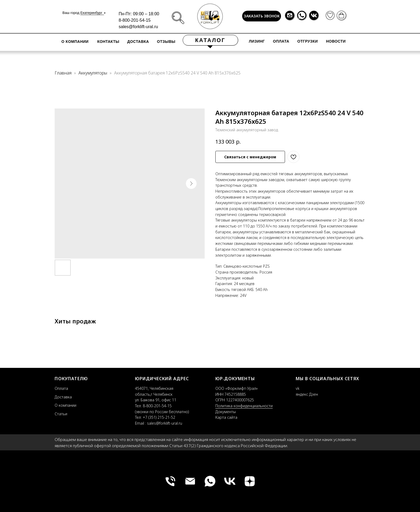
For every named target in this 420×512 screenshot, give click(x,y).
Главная (63, 73)
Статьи (61, 414)
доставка (138, 42)
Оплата (61, 388)
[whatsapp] (210, 481)
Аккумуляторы (93, 73)
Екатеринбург (91, 13)
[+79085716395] (170, 481)
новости (336, 41)
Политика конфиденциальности (244, 406)
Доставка (63, 397)
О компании (75, 42)
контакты (108, 42)
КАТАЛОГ (210, 40)
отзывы (166, 42)
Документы (226, 412)
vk (298, 388)
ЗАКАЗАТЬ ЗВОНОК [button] (262, 16)
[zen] (250, 481)
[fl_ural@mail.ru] (190, 481)
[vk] (230, 481)
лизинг (257, 41)
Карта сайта (226, 417)
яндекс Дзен (307, 394)
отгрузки (308, 41)
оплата (281, 41)
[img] (178, 18)
